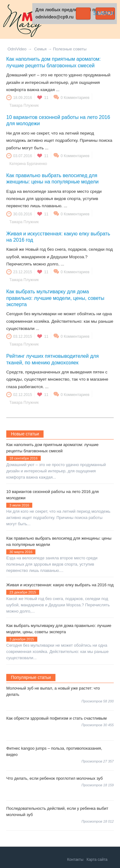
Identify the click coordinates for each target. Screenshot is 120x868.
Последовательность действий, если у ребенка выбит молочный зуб (57, 812)
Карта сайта (97, 860)
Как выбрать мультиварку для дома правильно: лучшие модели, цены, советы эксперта (55, 298)
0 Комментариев (75, 98)
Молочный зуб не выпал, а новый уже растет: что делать (53, 691)
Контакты (75, 860)
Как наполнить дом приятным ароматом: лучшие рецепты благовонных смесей (52, 448)
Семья (40, 49)
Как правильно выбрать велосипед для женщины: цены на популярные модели (59, 541)
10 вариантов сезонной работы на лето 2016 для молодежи (52, 495)
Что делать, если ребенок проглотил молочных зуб (55, 778)
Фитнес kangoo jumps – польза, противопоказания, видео (54, 751)
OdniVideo (17, 49)
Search (83, 13)
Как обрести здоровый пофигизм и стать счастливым (56, 718)
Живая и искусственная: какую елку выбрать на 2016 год (60, 585)
